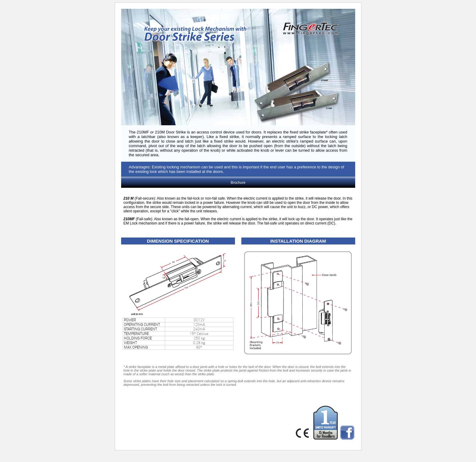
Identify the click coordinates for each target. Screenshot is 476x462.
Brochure (238, 183)
